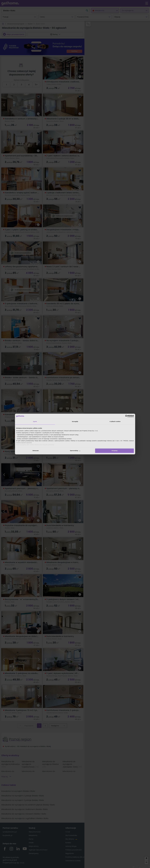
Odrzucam (36, 451)
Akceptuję (114, 451)
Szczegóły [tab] (75, 422)
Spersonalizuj (75, 451)
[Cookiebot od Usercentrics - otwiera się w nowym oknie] (122, 416)
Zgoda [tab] (35, 422)
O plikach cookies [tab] (115, 422)
